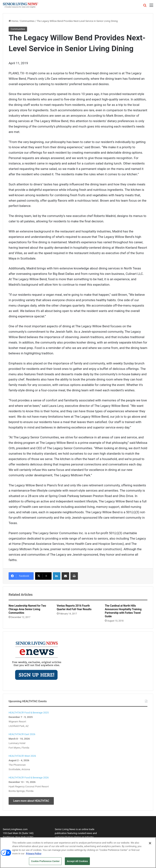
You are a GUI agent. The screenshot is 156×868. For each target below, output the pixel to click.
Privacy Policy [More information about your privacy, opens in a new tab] (34, 855)
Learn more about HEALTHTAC (31, 801)
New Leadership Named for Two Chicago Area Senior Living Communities (27, 609)
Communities (27, 21)
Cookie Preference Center (45, 862)
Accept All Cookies (77, 862)
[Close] (150, 844)
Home (13, 21)
